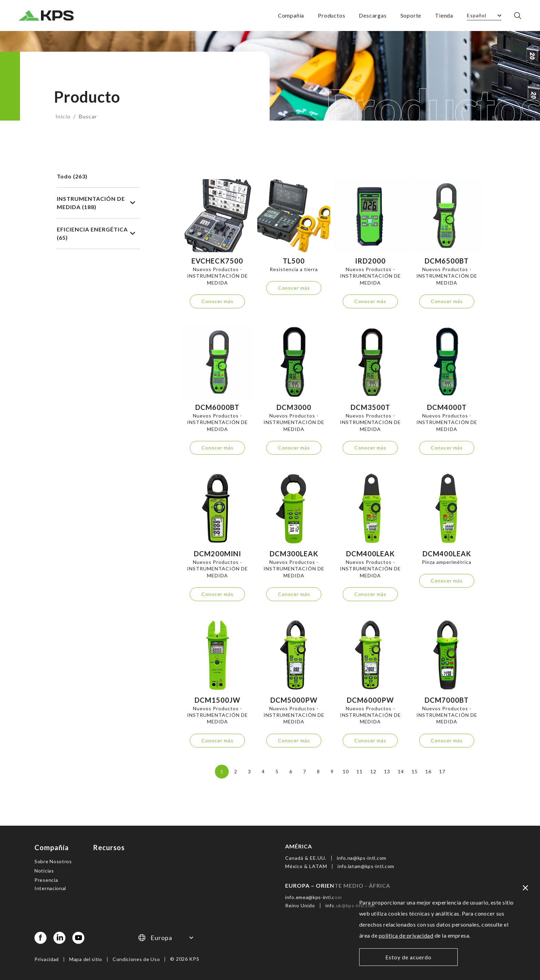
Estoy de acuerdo (408, 957)
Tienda (444, 15)
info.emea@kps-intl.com (313, 896)
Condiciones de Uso (136, 958)
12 (373, 771)
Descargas (373, 15)
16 (428, 771)
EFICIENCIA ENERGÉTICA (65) (96, 233)
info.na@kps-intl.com (362, 857)
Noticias (44, 870)
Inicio (63, 116)
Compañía (291, 15)
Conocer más (217, 301)
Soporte (411, 15)
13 (387, 771)
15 (414, 771)
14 (401, 771)
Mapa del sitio (86, 958)
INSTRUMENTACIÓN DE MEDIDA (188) (96, 203)
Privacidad (47, 958)
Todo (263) (72, 176)
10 (346, 771)
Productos (331, 15)
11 (359, 771)
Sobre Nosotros (53, 861)
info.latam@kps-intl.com (366, 865)
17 (442, 771)
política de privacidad (406, 935)
